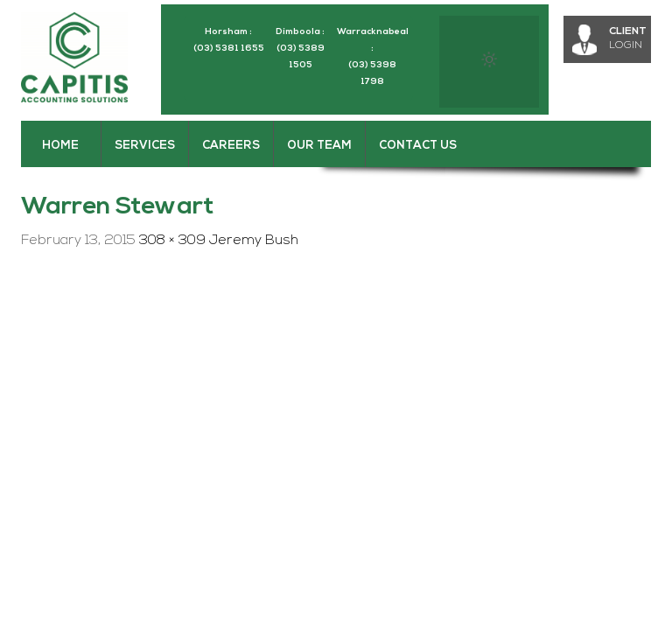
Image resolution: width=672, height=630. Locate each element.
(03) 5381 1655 (229, 49)
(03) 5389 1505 (301, 57)
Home (60, 146)
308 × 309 (172, 241)
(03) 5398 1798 (372, 73)
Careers (231, 146)
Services (145, 146)
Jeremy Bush (254, 241)
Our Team (319, 146)
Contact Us (418, 146)
